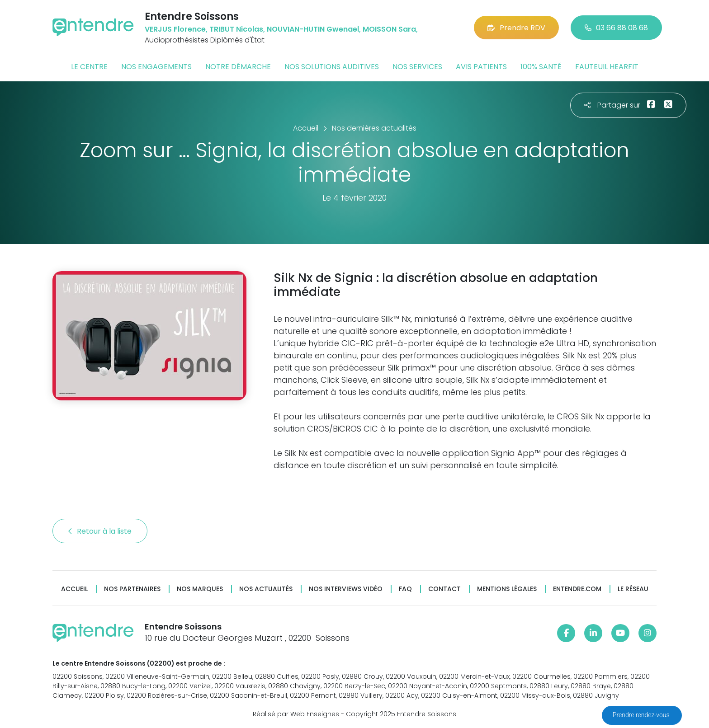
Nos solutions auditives (332, 67)
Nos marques (200, 589)
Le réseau (633, 589)
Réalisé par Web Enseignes (296, 714)
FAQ (405, 589)
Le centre (89, 67)
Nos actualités (266, 589)
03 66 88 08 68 (616, 28)
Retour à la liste (100, 531)
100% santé (541, 67)
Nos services (417, 67)
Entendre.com (577, 589)
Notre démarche (238, 67)
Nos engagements (156, 67)
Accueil (74, 589)
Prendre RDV (516, 28)
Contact (444, 589)
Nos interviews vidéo (346, 589)
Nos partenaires (132, 589)
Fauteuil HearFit (607, 67)
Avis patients (481, 67)
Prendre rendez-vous (642, 715)
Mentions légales (507, 589)
